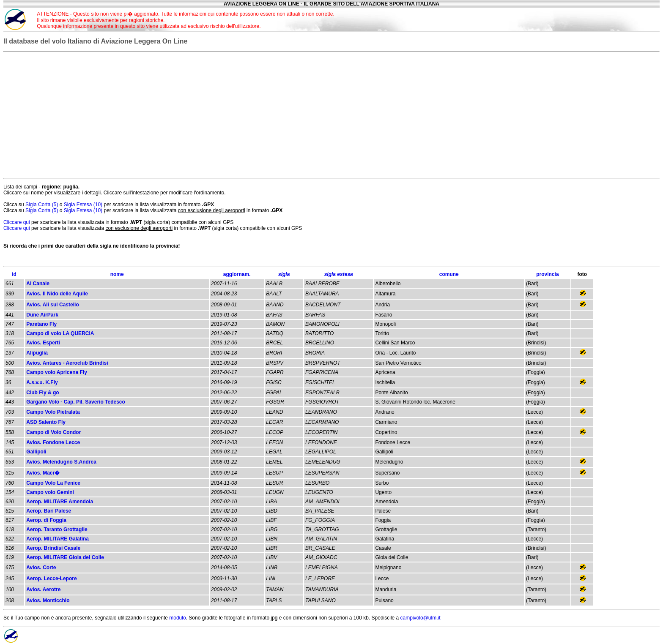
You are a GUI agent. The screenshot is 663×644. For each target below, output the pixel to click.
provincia (547, 274)
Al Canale (38, 284)
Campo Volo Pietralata (53, 412)
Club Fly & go (42, 393)
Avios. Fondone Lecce (53, 442)
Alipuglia (37, 353)
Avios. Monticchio (48, 600)
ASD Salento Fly (46, 422)
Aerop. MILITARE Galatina (58, 539)
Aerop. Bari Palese (49, 511)
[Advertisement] (574, 19)
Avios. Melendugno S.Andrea (61, 462)
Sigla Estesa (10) (84, 205)
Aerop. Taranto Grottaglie (57, 529)
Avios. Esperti (43, 343)
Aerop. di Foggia (46, 520)
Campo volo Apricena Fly (57, 372)
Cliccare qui (17, 222)
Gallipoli (36, 452)
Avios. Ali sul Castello (52, 305)
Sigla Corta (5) (42, 205)
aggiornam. (237, 274)
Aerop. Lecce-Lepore (51, 579)
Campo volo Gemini (50, 492)
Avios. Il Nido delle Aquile (57, 294)
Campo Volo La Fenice (53, 483)
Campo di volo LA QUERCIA (60, 333)
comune (449, 274)
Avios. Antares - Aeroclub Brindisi (67, 363)
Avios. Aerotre (43, 589)
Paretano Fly (41, 324)
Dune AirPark (42, 315)
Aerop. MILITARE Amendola (60, 502)
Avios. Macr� (43, 473)
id (14, 274)
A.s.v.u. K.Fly (42, 382)
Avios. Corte (41, 568)
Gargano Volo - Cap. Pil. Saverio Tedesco (76, 402)
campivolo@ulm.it (421, 618)
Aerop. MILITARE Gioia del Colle (65, 557)
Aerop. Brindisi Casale (53, 548)
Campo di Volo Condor (53, 432)
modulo (177, 618)
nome (117, 274)
